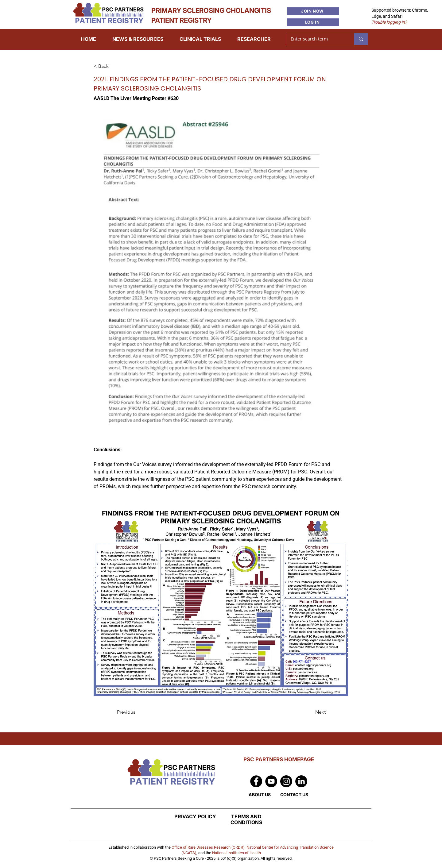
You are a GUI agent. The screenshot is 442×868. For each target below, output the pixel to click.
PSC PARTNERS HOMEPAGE (279, 759)
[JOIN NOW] (313, 11)
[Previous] (137, 712)
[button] (389, 22)
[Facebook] (256, 781)
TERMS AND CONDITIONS (246, 819)
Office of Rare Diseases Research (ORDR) (208, 847)
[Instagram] (286, 781)
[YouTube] (271, 781)
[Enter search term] (316, 39)
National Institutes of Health (237, 853)
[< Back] (114, 67)
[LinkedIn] (301, 781)
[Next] (310, 712)
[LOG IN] (313, 22)
